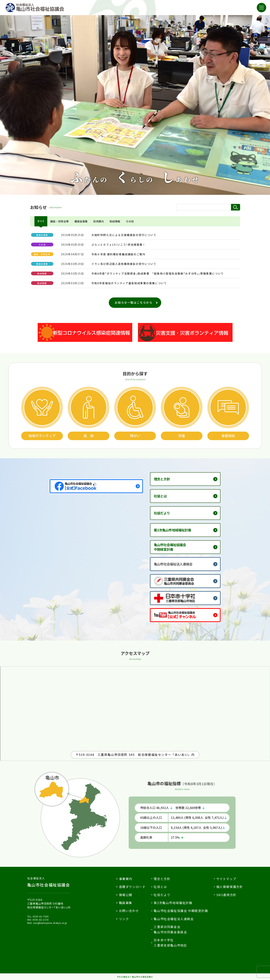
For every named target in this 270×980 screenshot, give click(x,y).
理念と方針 (164, 479)
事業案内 (126, 879)
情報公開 (126, 895)
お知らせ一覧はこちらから (133, 302)
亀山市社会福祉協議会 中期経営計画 (181, 911)
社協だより (164, 513)
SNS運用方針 (226, 895)
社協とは (162, 496)
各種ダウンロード (132, 887)
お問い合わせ (129, 911)
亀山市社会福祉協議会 (49, 882)
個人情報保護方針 (230, 887)
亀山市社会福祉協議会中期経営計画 (174, 547)
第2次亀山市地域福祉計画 (177, 530)
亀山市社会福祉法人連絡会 (177, 564)
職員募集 (126, 903)
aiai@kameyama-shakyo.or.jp (50, 923)
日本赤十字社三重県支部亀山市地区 (170, 942)
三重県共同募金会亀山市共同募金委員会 (170, 929)
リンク (124, 919)
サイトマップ (226, 879)
